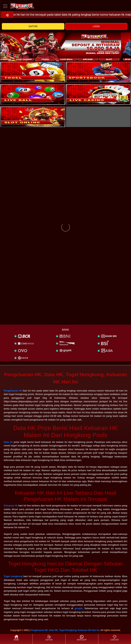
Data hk (8, 442)
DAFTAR (33, 26)
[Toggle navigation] (5, 6)
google (79, 608)
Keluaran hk (11, 506)
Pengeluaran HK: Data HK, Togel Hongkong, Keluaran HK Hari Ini (65, 630)
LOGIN (96, 26)
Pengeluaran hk (13, 391)
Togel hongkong (13, 576)
